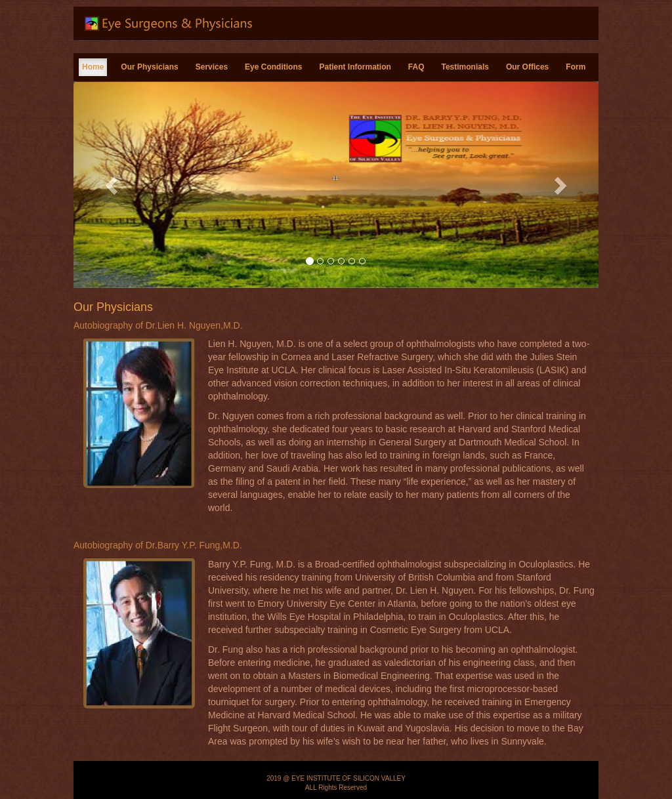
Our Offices (527, 67)
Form (576, 67)
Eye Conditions (273, 67)
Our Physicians (149, 67)
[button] (113, 185)
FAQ (416, 67)
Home (93, 67)
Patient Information (355, 67)
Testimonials (465, 67)
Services (212, 67)
